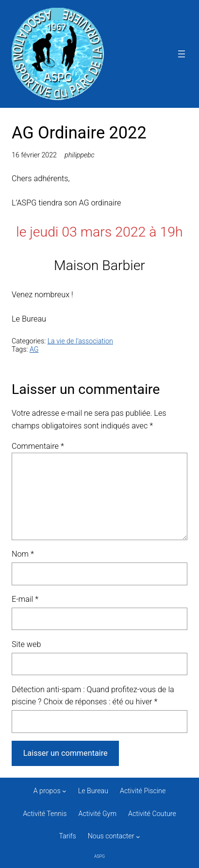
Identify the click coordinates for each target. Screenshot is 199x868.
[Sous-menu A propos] (64, 791)
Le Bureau (93, 791)
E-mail (25, 599)
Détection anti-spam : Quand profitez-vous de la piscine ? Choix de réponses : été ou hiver (93, 696)
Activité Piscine (143, 791)
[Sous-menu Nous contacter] (138, 837)
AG (34, 349)
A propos (47, 791)
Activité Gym (98, 814)
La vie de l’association (80, 341)
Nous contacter (111, 836)
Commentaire (38, 446)
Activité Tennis (45, 814)
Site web (26, 644)
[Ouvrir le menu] (182, 54)
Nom (23, 554)
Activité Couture (152, 814)
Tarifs (67, 836)
